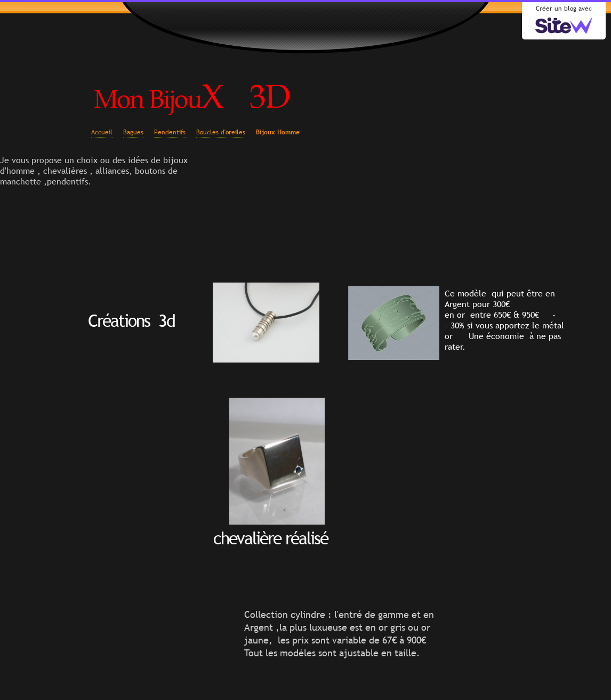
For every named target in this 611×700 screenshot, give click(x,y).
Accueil (102, 132)
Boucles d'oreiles (221, 132)
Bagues (133, 132)
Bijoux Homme (278, 132)
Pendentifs (170, 132)
